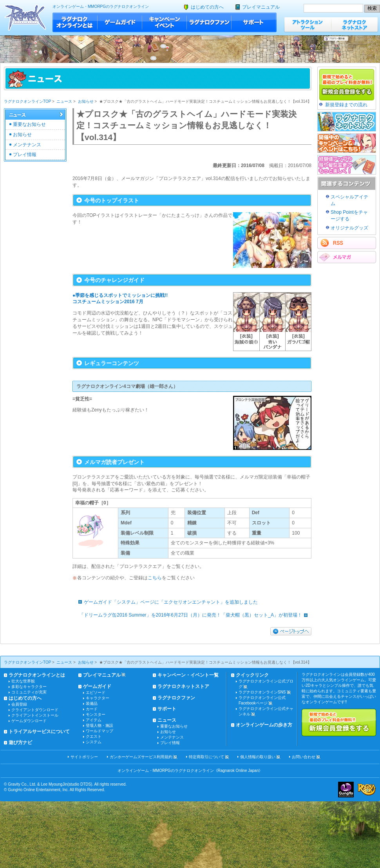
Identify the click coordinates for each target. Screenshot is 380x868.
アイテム (94, 720)
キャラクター (98, 698)
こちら (155, 578)
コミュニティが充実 (29, 692)
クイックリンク (252, 675)
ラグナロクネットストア (355, 25)
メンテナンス (27, 145)
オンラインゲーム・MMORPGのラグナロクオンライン (101, 6)
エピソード (96, 692)
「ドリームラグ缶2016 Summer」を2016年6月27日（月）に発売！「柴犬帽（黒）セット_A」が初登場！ (195, 615)
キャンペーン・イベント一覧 (188, 675)
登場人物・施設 (100, 725)
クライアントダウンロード (35, 710)
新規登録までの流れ (346, 105)
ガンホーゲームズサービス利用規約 (141, 757)
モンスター (96, 714)
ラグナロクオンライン (25, 17)
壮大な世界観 (23, 681)
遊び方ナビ (20, 742)
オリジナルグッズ (349, 228)
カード (92, 709)
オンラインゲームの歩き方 (264, 725)
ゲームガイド (120, 22)
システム (94, 742)
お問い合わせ (304, 757)
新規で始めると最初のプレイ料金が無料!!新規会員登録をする (339, 722)
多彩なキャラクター (29, 687)
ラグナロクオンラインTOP (27, 101)
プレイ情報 (25, 155)
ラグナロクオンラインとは (75, 22)
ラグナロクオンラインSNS (262, 692)
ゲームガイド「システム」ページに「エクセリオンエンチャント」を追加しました (166, 602)
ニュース (64, 101)
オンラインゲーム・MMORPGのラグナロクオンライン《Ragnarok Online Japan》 (190, 771)
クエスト (94, 736)
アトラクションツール (308, 25)
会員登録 (19, 704)
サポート (254, 22)
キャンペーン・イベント (165, 22)
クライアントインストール (35, 715)
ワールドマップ (100, 731)
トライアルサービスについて (39, 732)
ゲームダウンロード (29, 721)
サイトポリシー (84, 757)
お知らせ (86, 101)
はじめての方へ (207, 7)
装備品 (92, 703)
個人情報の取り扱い (258, 757)
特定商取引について (206, 757)
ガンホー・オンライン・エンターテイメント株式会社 (346, 790)
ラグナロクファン (209, 22)
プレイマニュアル (261, 7)
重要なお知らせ (29, 124)
